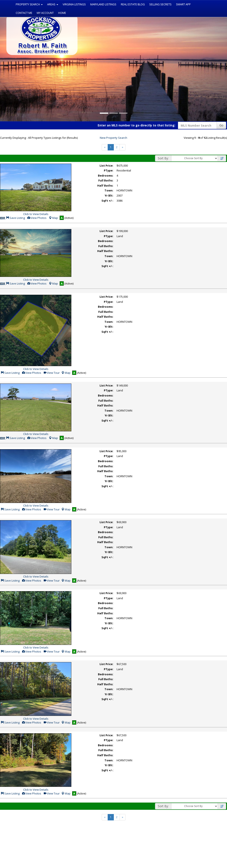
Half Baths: (105, 185)
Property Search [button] (29, 4)
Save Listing (15, 218)
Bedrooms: (106, 176)
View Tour (51, 373)
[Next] (123, 147)
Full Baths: (106, 180)
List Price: (106, 166)
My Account (45, 13)
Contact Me (24, 13)
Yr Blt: (109, 195)
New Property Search (113, 138)
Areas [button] (53, 4)
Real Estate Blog (133, 4)
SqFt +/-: (107, 201)
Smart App (183, 4)
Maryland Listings (103, 4)
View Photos (37, 218)
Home (62, 13)
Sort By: (163, 158)
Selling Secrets (160, 4)
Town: (109, 190)
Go (221, 125)
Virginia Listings (74, 4)
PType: (109, 170)
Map (53, 218)
